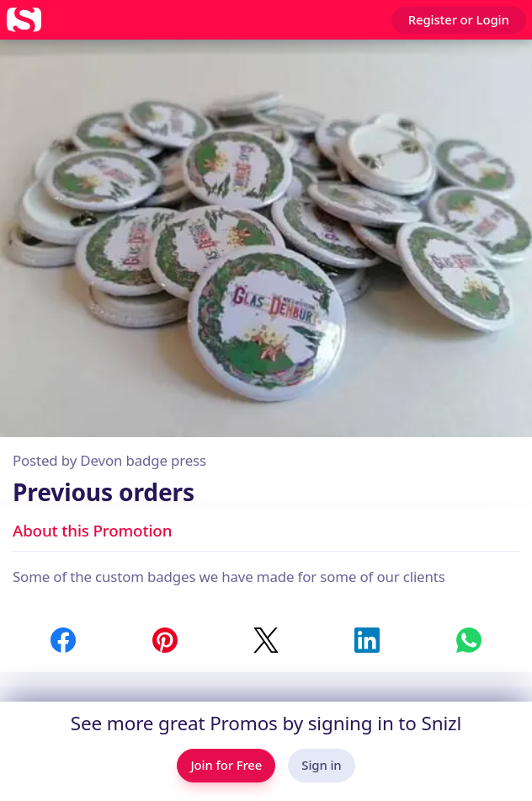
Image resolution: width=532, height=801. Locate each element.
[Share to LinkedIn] (367, 640)
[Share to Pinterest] (165, 640)
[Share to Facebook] (63, 640)
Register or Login (459, 19)
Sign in (321, 765)
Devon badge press (143, 460)
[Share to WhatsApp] (469, 640)
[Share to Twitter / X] (266, 640)
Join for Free (226, 765)
